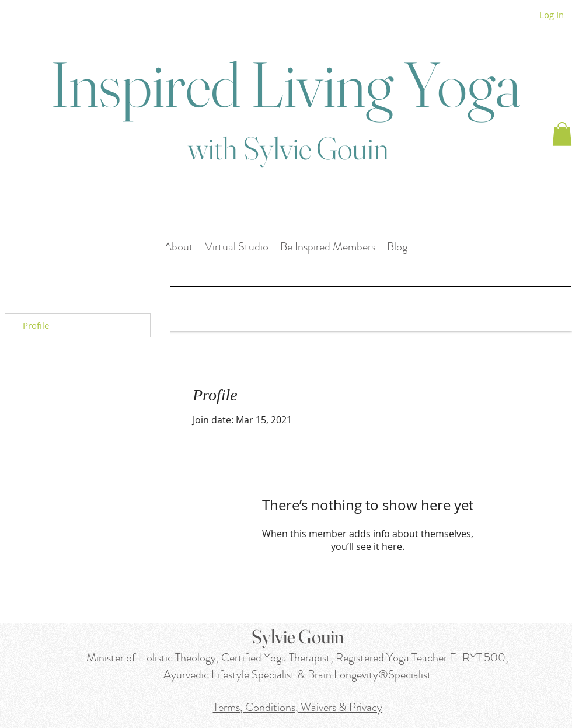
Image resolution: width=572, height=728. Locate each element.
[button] (562, 134)
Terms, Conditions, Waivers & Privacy (298, 707)
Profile (36, 325)
